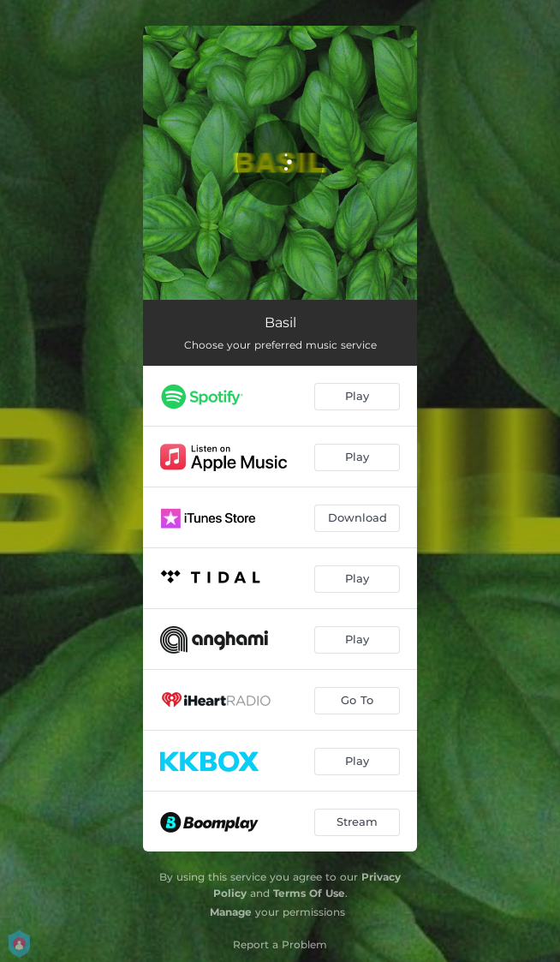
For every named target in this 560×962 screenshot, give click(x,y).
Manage (231, 912)
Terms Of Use (309, 893)
